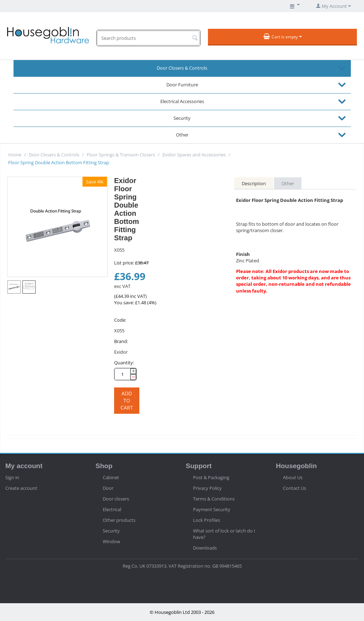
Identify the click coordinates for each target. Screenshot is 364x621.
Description (254, 183)
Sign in (12, 477)
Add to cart (127, 400)
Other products (119, 520)
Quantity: (124, 363)
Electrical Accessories (182, 101)
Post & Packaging (211, 477)
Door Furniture (182, 85)
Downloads (205, 548)
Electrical (112, 509)
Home (15, 155)
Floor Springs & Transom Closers (121, 155)
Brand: (121, 341)
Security (182, 118)
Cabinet (111, 477)
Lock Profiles (207, 520)
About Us (293, 477)
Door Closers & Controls (182, 68)
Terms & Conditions (214, 499)
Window (111, 541)
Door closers (116, 499)
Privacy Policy (207, 488)
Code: (120, 320)
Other (182, 135)
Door (108, 488)
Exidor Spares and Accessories (194, 155)
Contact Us (295, 488)
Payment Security (212, 509)
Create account (21, 488)
